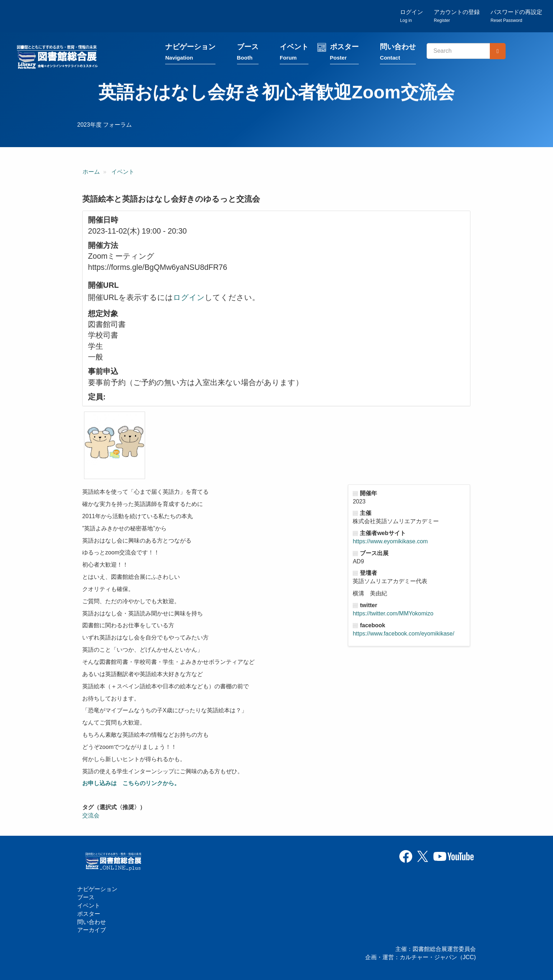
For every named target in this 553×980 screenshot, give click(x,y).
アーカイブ (92, 930)
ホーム (91, 173)
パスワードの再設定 (516, 16)
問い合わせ (400, 55)
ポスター (346, 55)
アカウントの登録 (457, 16)
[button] (115, 446)
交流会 (91, 817)
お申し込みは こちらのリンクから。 (131, 784)
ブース (250, 55)
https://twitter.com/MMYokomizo (393, 614)
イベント (296, 55)
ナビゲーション (192, 55)
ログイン (412, 16)
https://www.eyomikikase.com (390, 542)
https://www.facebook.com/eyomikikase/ (403, 634)
